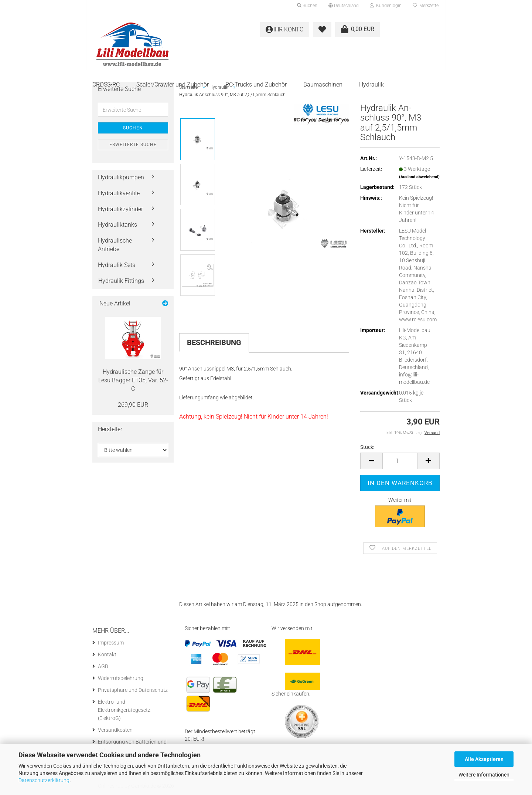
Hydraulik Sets (117, 265)
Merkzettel (426, 6)
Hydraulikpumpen (121, 177)
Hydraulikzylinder (120, 209)
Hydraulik (371, 84)
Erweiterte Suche (133, 145)
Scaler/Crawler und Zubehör (173, 84)
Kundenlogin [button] (386, 6)
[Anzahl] (400, 461)
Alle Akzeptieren (484, 759)
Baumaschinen (323, 84)
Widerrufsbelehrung (121, 678)
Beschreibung (214, 342)
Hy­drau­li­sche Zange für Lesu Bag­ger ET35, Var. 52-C (133, 380)
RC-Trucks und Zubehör (256, 84)
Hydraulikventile (119, 193)
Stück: (367, 447)
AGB (103, 666)
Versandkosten (115, 730)
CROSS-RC (106, 84)
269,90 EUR (133, 405)
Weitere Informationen (484, 775)
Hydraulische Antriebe (115, 245)
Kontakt (107, 654)
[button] (344, 6)
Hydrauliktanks (117, 225)
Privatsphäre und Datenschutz (133, 690)
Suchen (133, 128)
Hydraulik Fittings (121, 281)
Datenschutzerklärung (44, 780)
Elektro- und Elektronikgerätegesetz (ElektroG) (124, 710)
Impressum (111, 643)
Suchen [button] (307, 6)
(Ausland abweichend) (419, 177)
